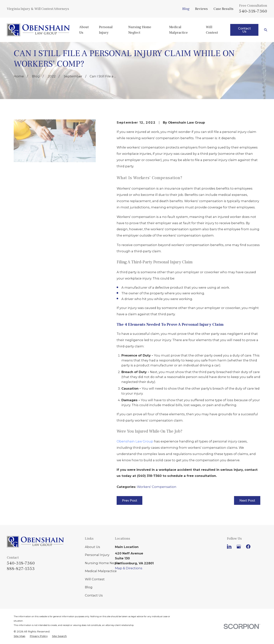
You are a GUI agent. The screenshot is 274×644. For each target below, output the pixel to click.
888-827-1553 (21, 569)
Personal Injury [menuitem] (106, 30)
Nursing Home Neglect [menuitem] (140, 30)
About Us (92, 547)
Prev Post (130, 500)
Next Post (247, 500)
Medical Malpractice (101, 571)
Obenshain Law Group (135, 441)
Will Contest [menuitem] (212, 30)
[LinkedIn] (229, 547)
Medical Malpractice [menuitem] (178, 30)
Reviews (201, 9)
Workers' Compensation (157, 487)
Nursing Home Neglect (104, 563)
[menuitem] (20, 636)
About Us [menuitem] (84, 30)
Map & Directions (129, 568)
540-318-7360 (253, 11)
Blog (186, 9)
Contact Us (244, 30)
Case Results (223, 9)
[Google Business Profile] (239, 547)
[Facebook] (248, 547)
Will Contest (95, 579)
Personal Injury (97, 555)
